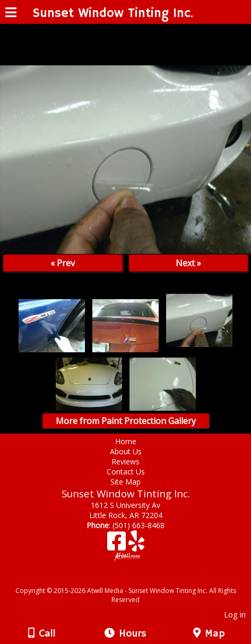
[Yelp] (136, 545)
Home (126, 441)
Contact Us (126, 472)
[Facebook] (118, 545)
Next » (188, 263)
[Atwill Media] (135, 579)
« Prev (63, 263)
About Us (126, 451)
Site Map (125, 482)
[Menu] (11, 14)
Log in (235, 615)
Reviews (125, 461)
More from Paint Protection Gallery (126, 421)
